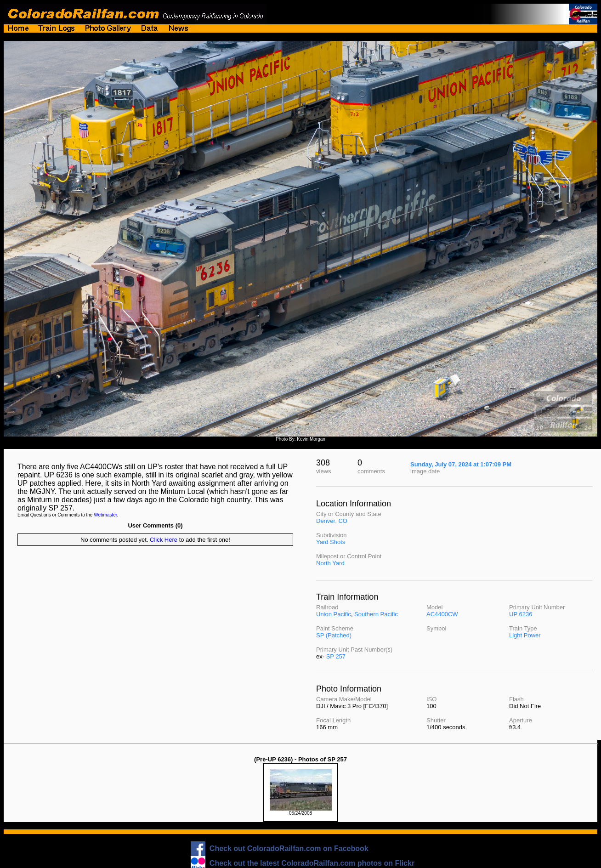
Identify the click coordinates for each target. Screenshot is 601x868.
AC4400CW (442, 614)
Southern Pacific (376, 614)
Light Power (525, 635)
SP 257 (336, 656)
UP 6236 (521, 614)
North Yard (330, 563)
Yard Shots (331, 542)
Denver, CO (332, 521)
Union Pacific (334, 614)
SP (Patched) (334, 635)
